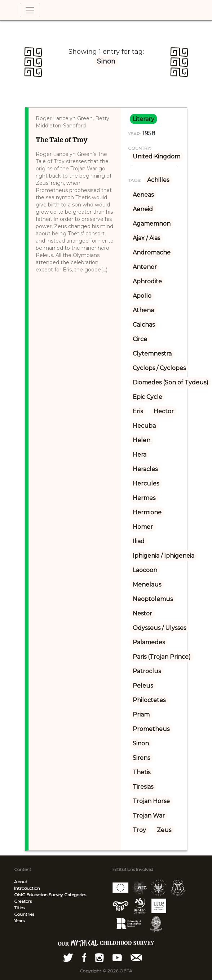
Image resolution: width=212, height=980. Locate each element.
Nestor (142, 613)
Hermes (144, 498)
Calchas (144, 325)
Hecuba (144, 426)
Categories (75, 895)
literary (143, 119)
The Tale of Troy (61, 140)
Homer (143, 527)
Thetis (142, 772)
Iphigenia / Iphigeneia (164, 556)
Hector (164, 411)
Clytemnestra (152, 354)
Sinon (141, 743)
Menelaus (147, 585)
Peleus (143, 686)
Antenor (145, 267)
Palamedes (149, 642)
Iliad (139, 541)
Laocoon (145, 570)
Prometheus (151, 729)
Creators (23, 901)
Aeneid (143, 209)
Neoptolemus (153, 599)
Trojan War (149, 816)
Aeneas (143, 195)
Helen (142, 440)
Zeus (164, 830)
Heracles (145, 469)
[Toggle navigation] (30, 10)
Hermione (147, 512)
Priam (141, 715)
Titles (19, 908)
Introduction (27, 888)
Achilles (158, 180)
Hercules (146, 484)
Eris (138, 411)
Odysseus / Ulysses (159, 628)
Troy (139, 830)
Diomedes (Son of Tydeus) (171, 382)
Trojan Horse (151, 801)
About (21, 882)
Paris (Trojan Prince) (162, 657)
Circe (140, 339)
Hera (140, 455)
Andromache (152, 252)
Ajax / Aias (146, 238)
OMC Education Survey (39, 895)
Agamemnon (152, 224)
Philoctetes (149, 700)
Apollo (142, 296)
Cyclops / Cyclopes (159, 368)
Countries (24, 914)
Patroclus (147, 671)
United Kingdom (156, 156)
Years (19, 921)
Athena (143, 310)
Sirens (141, 758)
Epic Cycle (147, 397)
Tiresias (143, 787)
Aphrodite (147, 281)
